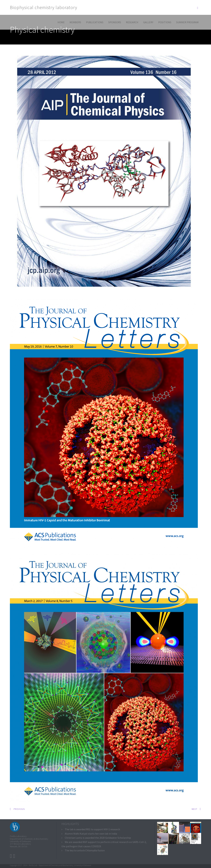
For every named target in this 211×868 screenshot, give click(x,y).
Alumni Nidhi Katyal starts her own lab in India (91, 834)
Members (75, 22)
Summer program (187, 22)
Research (132, 22)
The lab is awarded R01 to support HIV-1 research (92, 829)
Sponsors (115, 22)
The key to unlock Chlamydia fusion (85, 850)
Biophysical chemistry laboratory (44, 7)
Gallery (148, 22)
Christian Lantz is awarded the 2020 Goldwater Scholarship (98, 838)
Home (61, 22)
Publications (95, 22)
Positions (165, 22)
